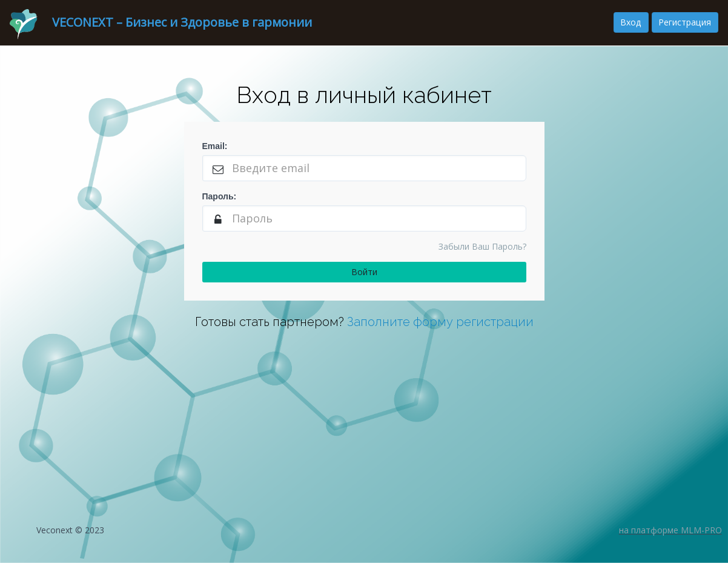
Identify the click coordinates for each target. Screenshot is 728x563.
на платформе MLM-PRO (670, 530)
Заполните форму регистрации (440, 322)
